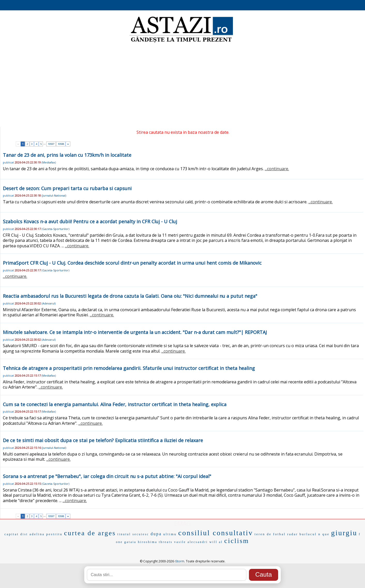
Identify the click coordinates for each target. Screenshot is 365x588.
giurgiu (344, 533)
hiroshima (147, 542)
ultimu (170, 534)
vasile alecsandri (191, 542)
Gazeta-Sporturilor (55, 229)
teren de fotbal (270, 534)
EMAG (182, 523)
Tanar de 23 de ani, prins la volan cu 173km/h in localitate (67, 155)
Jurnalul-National (54, 195)
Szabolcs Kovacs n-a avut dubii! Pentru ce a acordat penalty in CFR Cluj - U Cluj (90, 221)
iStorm (180, 561)
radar (293, 534)
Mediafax (49, 162)
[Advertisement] (182, 85)
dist (24, 534)
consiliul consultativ (216, 533)
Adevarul (49, 303)
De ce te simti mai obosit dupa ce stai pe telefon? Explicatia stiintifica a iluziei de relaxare (103, 440)
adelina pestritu (46, 534)
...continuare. (277, 169)
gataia (130, 542)
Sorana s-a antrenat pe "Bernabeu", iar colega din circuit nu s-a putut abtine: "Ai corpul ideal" (107, 476)
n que (324, 534)
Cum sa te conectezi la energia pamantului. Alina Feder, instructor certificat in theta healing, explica (115, 404)
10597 (51, 144)
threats (166, 542)
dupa (156, 534)
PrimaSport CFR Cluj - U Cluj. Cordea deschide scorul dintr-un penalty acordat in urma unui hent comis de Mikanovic (132, 263)
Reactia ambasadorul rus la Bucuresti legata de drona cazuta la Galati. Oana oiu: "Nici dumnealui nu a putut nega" (130, 296)
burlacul (308, 534)
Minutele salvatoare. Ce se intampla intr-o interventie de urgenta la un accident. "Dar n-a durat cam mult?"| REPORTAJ (135, 332)
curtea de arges (90, 533)
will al (216, 542)
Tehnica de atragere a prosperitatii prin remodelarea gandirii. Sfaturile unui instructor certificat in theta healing (129, 368)
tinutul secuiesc (133, 534)
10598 (61, 144)
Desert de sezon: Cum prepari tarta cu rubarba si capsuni (67, 188)
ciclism (237, 541)
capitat (12, 534)
